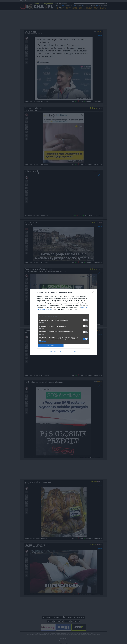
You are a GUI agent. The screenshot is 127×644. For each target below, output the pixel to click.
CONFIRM (51, 346)
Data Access (63, 352)
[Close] (94, 292)
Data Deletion (53, 352)
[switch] (85, 320)
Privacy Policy (73, 352)
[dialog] (64, 322)
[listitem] (64, 316)
